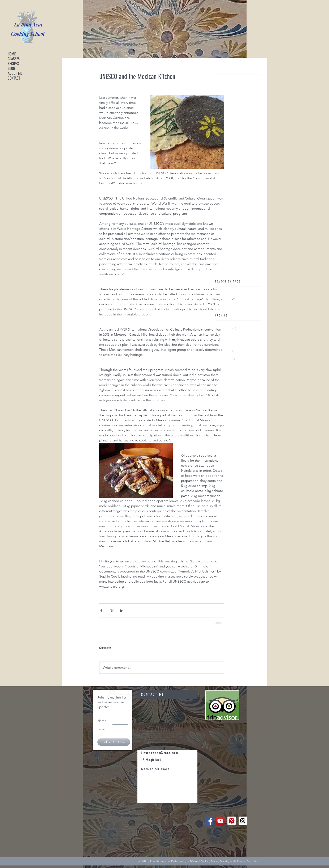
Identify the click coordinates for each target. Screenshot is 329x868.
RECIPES (13, 64)
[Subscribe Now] (114, 742)
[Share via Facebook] (101, 610)
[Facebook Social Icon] (209, 821)
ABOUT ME (15, 73)
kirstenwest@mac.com (159, 753)
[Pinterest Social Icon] (232, 821)
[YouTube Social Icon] (220, 821)
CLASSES (14, 59)
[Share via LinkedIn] (122, 610)
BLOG (11, 69)
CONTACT (14, 78)
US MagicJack (152, 760)
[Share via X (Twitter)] (112, 610)
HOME (12, 54)
